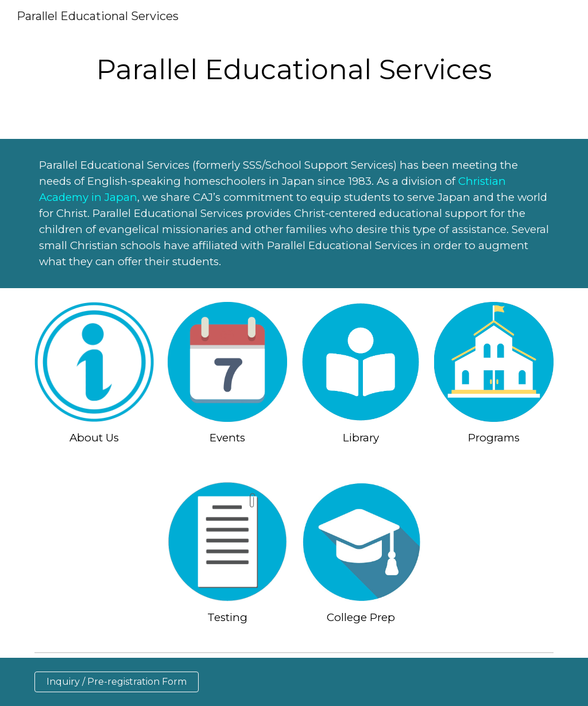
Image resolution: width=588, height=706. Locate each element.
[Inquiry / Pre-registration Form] (117, 682)
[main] (294, 69)
